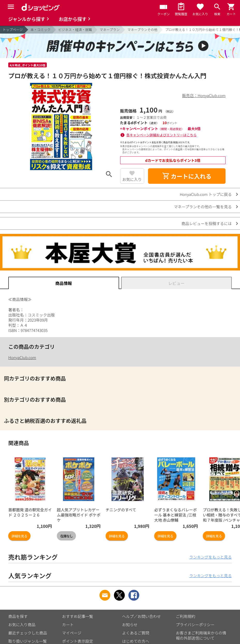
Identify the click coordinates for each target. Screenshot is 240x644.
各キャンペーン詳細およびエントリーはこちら (161, 135)
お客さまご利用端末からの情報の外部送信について (201, 635)
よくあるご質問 (136, 633)
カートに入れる (187, 176)
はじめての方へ (136, 641)
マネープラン (110, 30)
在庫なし (66, 536)
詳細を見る (19, 536)
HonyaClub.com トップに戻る (206, 194)
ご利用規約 (186, 616)
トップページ (13, 30)
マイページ (72, 633)
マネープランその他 (142, 30)
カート (68, 625)
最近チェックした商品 (28, 633)
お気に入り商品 (22, 625)
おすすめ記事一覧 (78, 616)
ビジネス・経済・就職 (75, 30)
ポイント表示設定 (78, 641)
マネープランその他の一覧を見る (203, 207)
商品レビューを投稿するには (207, 223)
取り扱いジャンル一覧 (28, 641)
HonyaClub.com (22, 357)
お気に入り (132, 179)
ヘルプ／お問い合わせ (142, 616)
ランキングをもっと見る (210, 557)
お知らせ (130, 625)
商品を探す (18, 616)
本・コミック (41, 30)
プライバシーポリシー (195, 625)
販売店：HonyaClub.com (204, 95)
